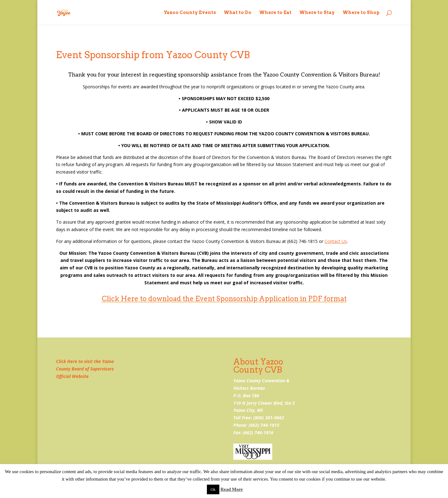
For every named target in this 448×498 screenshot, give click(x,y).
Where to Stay (317, 13)
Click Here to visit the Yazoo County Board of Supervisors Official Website (85, 369)
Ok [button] (213, 489)
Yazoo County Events (190, 13)
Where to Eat (275, 13)
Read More (231, 489)
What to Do (238, 13)
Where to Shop (361, 13)
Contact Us (336, 241)
